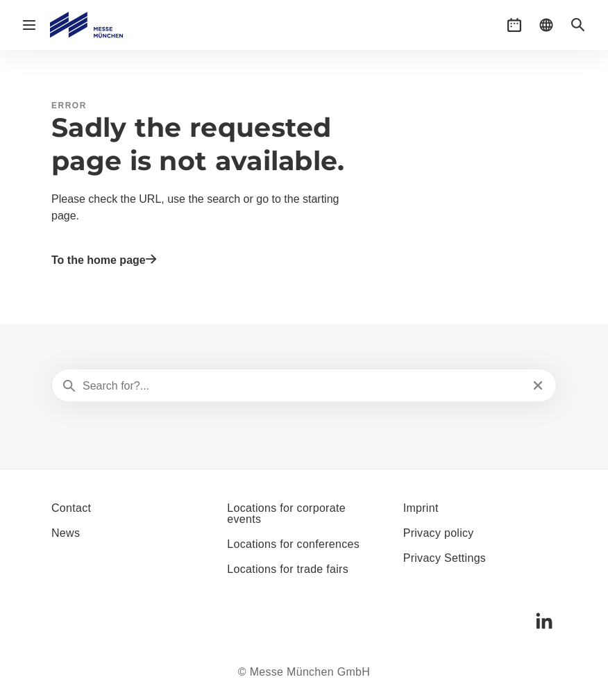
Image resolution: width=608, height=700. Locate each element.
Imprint (421, 508)
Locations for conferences (293, 544)
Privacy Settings (445, 558)
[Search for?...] (303, 386)
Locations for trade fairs (288, 569)
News (66, 533)
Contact (71, 508)
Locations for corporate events (286, 514)
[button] (514, 25)
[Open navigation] (29, 25)
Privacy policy (439, 533)
